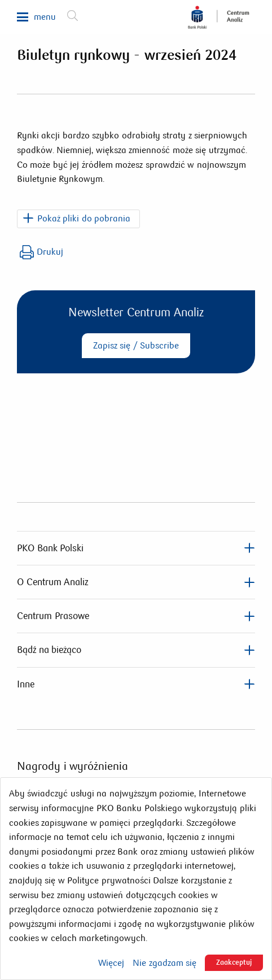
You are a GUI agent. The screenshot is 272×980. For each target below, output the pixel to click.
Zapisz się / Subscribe (136, 345)
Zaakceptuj (234, 962)
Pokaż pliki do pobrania (84, 218)
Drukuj (41, 252)
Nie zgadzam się (164, 963)
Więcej (111, 963)
